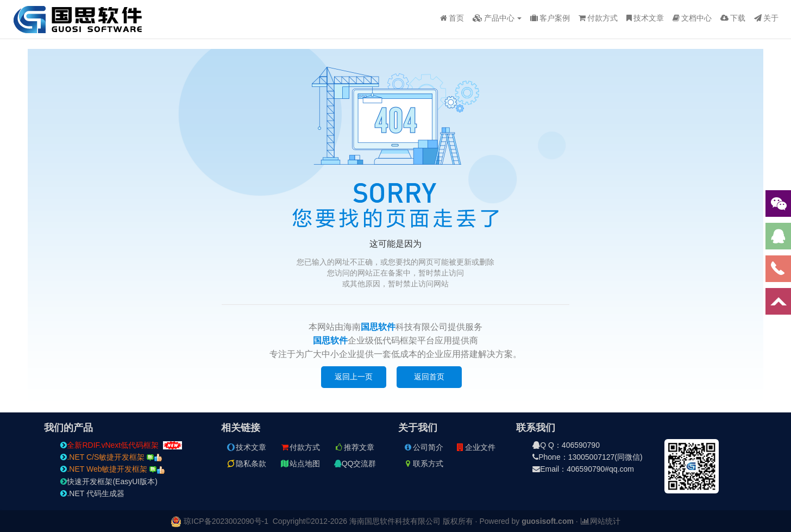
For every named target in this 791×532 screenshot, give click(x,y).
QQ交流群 (355, 464)
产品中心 (497, 18)
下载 (733, 18)
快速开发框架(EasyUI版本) (109, 481)
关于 (766, 18)
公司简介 (423, 447)
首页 (452, 18)
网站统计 (600, 521)
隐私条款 (246, 464)
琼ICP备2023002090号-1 (226, 521)
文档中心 (692, 18)
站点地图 (300, 464)
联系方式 (423, 464)
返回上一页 (354, 377)
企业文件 (475, 447)
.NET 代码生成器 (92, 493)
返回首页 (429, 377)
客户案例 (550, 18)
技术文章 (645, 18)
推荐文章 (354, 447)
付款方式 (598, 18)
